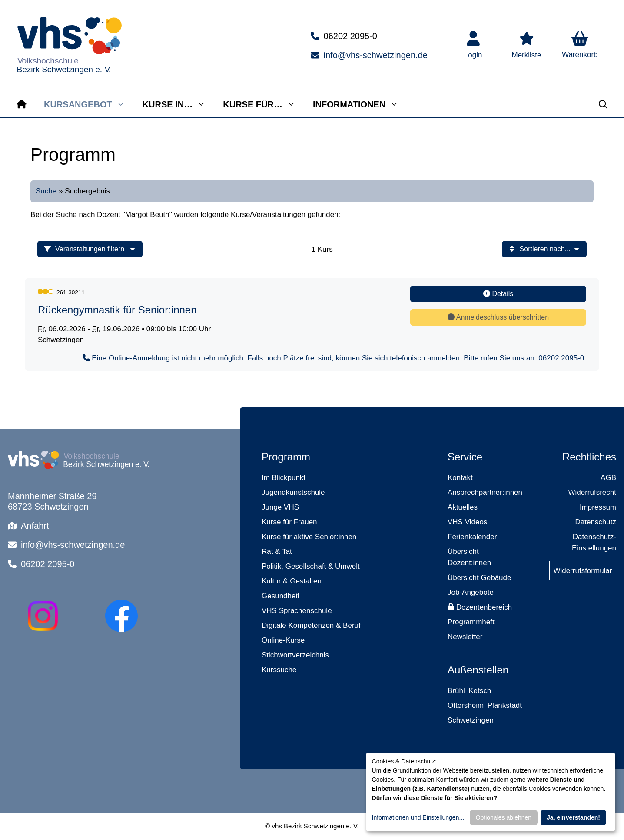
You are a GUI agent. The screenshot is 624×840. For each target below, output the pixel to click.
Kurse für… (264, 104)
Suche (46, 191)
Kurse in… (179, 104)
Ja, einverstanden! (573, 817)
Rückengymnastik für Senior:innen (117, 310)
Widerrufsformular (583, 571)
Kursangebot (89, 104)
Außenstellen (478, 670)
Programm (286, 457)
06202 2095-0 (350, 36)
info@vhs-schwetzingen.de (376, 55)
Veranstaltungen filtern (90, 249)
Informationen (360, 104)
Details (498, 294)
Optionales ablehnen (504, 817)
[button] (580, 46)
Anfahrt (35, 526)
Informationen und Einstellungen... (418, 817)
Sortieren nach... (544, 249)
